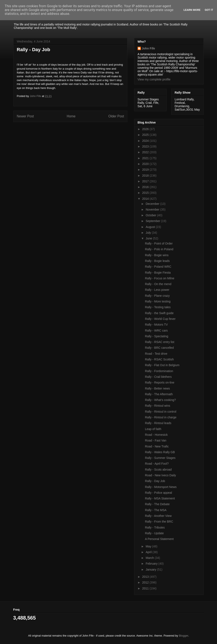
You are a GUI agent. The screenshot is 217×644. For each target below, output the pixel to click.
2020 (146, 164)
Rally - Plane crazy (157, 296)
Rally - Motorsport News (161, 487)
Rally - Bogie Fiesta (158, 273)
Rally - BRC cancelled (159, 348)
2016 (146, 187)
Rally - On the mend (158, 284)
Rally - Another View (158, 516)
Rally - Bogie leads (157, 261)
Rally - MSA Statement (160, 498)
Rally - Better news (157, 388)
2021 (146, 158)
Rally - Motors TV (156, 325)
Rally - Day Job (155, 481)
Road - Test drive (156, 354)
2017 (146, 181)
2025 (146, 135)
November (153, 210)
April (149, 552)
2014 (146, 199)
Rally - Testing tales (158, 307)
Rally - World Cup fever (160, 319)
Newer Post (25, 116)
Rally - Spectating (157, 336)
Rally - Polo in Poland (159, 249)
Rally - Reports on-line (160, 382)
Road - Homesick (156, 435)
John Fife (148, 48)
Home (71, 116)
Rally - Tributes (155, 527)
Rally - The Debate (157, 504)
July (149, 233)
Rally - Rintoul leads (158, 423)
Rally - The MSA (156, 510)
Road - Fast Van (156, 440)
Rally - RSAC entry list (160, 342)
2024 (146, 141)
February (152, 564)
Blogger (184, 636)
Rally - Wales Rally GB (160, 452)
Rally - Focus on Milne (160, 278)
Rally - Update (154, 533)
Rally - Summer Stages (160, 458)
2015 (146, 193)
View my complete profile (154, 79)
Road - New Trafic (157, 446)
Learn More (192, 10)
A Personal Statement (159, 539)
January (151, 569)
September (153, 221)
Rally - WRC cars (156, 330)
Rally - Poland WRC (158, 267)
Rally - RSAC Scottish (159, 359)
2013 (146, 577)
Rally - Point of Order (159, 243)
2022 (146, 152)
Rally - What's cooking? (160, 400)
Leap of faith (153, 429)
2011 (146, 588)
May (149, 546)
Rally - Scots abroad (158, 470)
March (150, 558)
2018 (146, 176)
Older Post (116, 116)
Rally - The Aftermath (159, 394)
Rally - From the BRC (159, 522)
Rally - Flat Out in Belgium (162, 365)
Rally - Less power (157, 290)
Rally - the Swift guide (159, 313)
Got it (209, 10)
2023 (146, 146)
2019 (146, 170)
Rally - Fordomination (159, 371)
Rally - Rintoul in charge (161, 417)
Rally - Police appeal (159, 493)
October (151, 215)
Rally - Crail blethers (158, 377)
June (149, 238)
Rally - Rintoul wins (158, 406)
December (153, 204)
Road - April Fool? (157, 464)
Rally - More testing (158, 301)
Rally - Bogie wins (157, 255)
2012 (146, 582)
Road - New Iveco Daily (160, 475)
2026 (146, 129)
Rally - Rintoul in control (161, 412)
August (151, 227)
